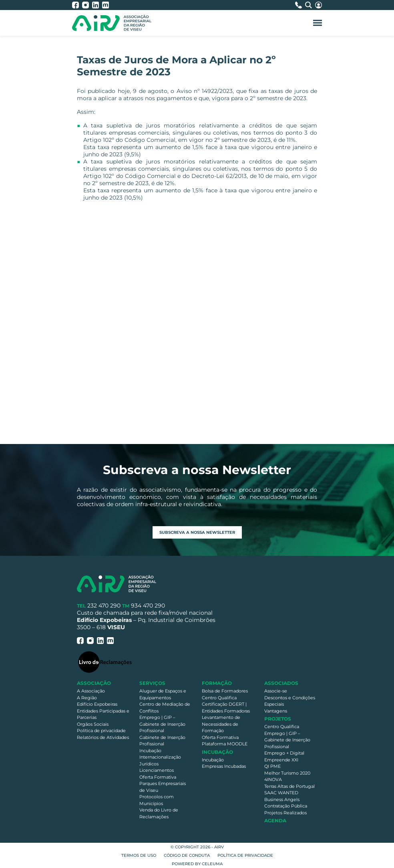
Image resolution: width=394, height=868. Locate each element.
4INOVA (273, 779)
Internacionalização (160, 757)
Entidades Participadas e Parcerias (103, 714)
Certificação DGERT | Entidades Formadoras (226, 708)
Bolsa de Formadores (225, 691)
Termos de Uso (139, 855)
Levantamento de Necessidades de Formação (221, 724)
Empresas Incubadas (224, 766)
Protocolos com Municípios (157, 800)
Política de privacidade (101, 731)
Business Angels (282, 799)
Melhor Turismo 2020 (287, 773)
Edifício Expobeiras (97, 704)
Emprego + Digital (284, 753)
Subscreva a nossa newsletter (197, 532)
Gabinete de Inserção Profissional (162, 741)
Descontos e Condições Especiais (290, 701)
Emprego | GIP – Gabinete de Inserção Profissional (162, 724)
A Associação (91, 691)
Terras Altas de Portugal (289, 786)
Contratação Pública (286, 806)
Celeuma (212, 864)
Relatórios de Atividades (103, 737)
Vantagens (276, 711)
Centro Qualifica (219, 698)
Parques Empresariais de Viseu (163, 787)
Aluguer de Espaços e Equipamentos (163, 694)
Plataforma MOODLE (225, 744)
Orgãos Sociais (93, 724)
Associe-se (276, 691)
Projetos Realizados (285, 813)
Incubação (150, 751)
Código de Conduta (187, 855)
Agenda (275, 821)
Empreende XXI (281, 760)
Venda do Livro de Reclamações (159, 813)
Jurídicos (149, 764)
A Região (87, 698)
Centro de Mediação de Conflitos (165, 708)
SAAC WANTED (281, 793)
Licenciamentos (157, 770)
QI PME (272, 766)
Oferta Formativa (158, 777)
